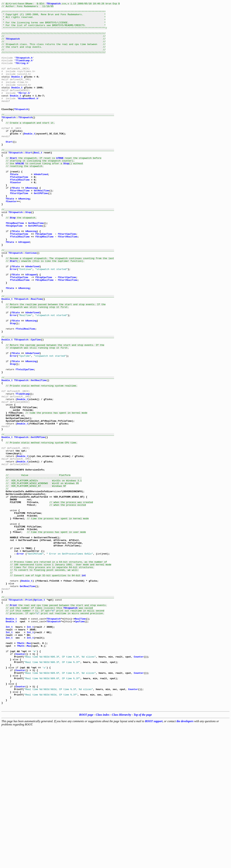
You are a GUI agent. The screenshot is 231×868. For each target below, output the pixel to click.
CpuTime (36, 407)
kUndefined (41, 209)
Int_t (9, 752)
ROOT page (86, 855)
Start (9, 170)
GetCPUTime (41, 232)
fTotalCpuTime (19, 212)
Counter (20, 785)
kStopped (24, 290)
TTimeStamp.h (24, 72)
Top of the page (143, 855)
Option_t (39, 719)
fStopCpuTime (14, 271)
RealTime (37, 358)
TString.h (22, 76)
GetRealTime (42, 228)
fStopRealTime (15, 267)
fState (14, 209)
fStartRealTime (20, 228)
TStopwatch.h (24, 69)
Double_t (17, 92)
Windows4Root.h (28, 118)
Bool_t (38, 183)
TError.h (24, 111)
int (84, 690)
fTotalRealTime (20, 215)
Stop (66, 196)
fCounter (16, 219)
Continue (31, 303)
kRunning (31, 225)
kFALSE (20, 196)
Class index (103, 855)
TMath (20, 772)
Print (29, 719)
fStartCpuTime (19, 232)
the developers (185, 862)
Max (29, 772)
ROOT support (154, 862)
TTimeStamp (23, 472)
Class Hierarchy (122, 855)
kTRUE (60, 189)
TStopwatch (54, 4)
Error (13, 323)
